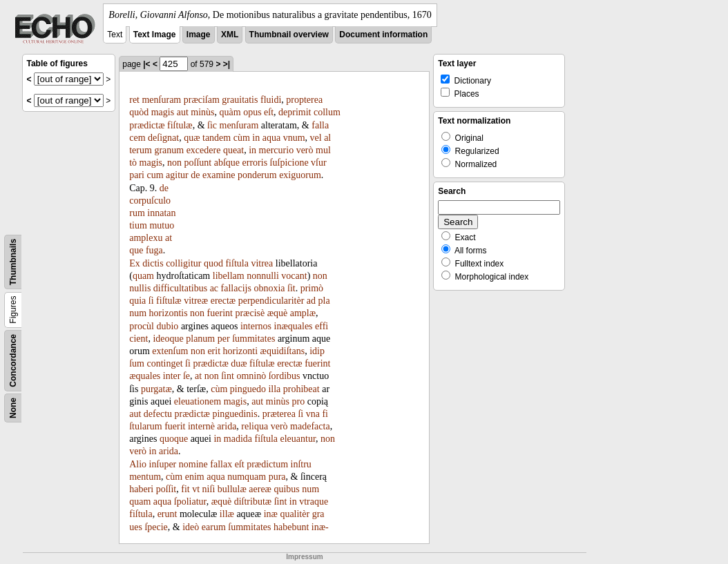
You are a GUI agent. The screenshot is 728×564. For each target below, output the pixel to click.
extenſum (170, 351)
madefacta (310, 426)
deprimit (295, 112)
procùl (142, 326)
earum (214, 527)
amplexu (146, 238)
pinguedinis (234, 414)
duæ (239, 363)
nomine (193, 464)
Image (199, 35)
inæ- (320, 527)
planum (200, 339)
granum (169, 150)
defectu (158, 414)
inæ (271, 514)
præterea (279, 414)
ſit (291, 288)
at (198, 376)
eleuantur (298, 439)
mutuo (162, 225)
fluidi (271, 100)
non (174, 163)
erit (214, 351)
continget (165, 363)
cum (155, 175)
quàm (230, 112)
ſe (186, 376)
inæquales (294, 326)
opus (252, 112)
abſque (227, 163)
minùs (202, 112)
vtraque (314, 502)
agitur (177, 175)
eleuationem (198, 401)
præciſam (202, 100)
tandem (217, 138)
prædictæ (147, 125)
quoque (174, 439)
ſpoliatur (190, 502)
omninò (251, 376)
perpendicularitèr (271, 301)
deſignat (163, 138)
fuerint (220, 313)
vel (316, 138)
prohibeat (301, 389)
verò (305, 150)
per (224, 339)
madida (238, 439)
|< (146, 64)
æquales (145, 376)
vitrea (262, 263)
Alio (138, 464)
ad (311, 301)
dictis (153, 263)
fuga (154, 250)
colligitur (183, 263)
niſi (209, 489)
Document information (383, 35)
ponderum (257, 175)
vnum (294, 138)
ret (134, 100)
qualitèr (295, 514)
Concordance (13, 361)
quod (213, 263)
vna (313, 414)
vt (196, 489)
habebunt (291, 527)
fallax (221, 464)
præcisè (250, 313)
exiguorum (300, 175)
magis (163, 112)
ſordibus (285, 376)
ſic (212, 125)
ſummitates (253, 339)
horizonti (241, 351)
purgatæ (156, 389)
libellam (229, 276)
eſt (269, 112)
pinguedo (248, 389)
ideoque (168, 339)
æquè (278, 313)
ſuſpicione (289, 163)
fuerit (175, 426)
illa (274, 389)
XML (230, 35)
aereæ (260, 489)
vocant (294, 276)
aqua (271, 138)
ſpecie (156, 527)
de (195, 175)
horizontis (169, 313)
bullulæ (232, 489)
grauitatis (240, 100)
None (13, 408)
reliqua (255, 426)
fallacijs (236, 288)
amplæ (303, 313)
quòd (139, 112)
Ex (135, 263)
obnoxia (269, 288)
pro (299, 401)
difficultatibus (180, 288)
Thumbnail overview (289, 35)
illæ (227, 514)
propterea (304, 100)
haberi (141, 489)
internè (201, 426)
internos (256, 326)
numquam (247, 477)
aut (183, 112)
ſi (151, 301)
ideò (191, 527)
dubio (167, 326)
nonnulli (263, 276)
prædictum (267, 464)
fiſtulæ (180, 125)
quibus (286, 489)
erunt (167, 514)
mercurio (277, 150)
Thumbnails (13, 262)
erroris (255, 163)
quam (143, 276)
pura (277, 477)
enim (195, 477)
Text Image (155, 35)
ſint (228, 376)
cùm (242, 138)
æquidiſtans (283, 351)
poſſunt (198, 163)
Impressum (304, 557)
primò (312, 288)
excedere (204, 150)
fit (185, 489)
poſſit (166, 489)
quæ (192, 138)
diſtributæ (253, 502)
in (256, 138)
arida (227, 426)
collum (327, 112)
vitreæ (196, 301)
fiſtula (237, 263)
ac (214, 288)
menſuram (161, 100)
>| (227, 64)
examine (219, 175)
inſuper (163, 464)
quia (137, 301)
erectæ (223, 301)
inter (172, 376)
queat (233, 150)
